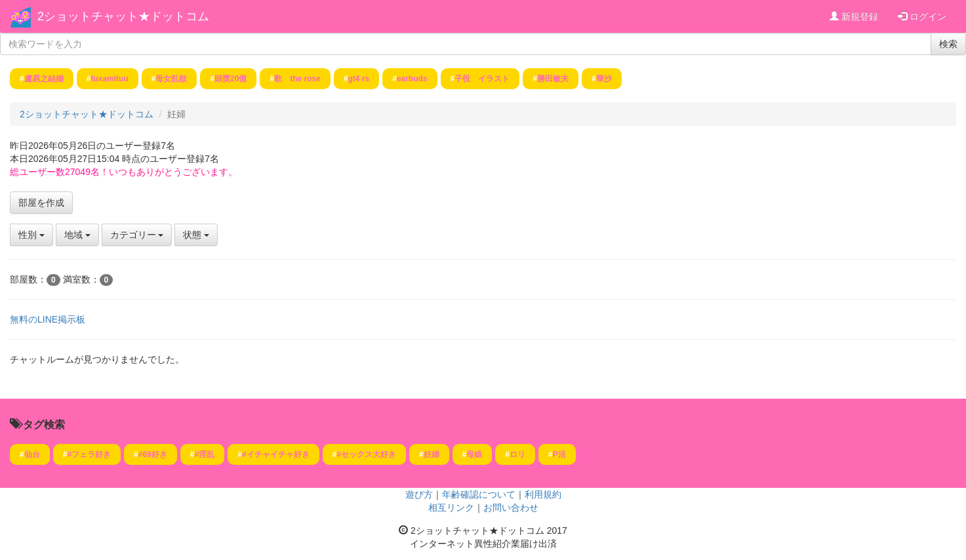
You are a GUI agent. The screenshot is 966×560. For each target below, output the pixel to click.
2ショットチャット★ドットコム (123, 16)
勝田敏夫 (553, 79)
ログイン (922, 16)
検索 (948, 44)
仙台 (32, 454)
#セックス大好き (366, 454)
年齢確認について (479, 494)
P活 (559, 454)
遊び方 (419, 494)
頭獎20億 (231, 79)
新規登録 (854, 16)
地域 (77, 235)
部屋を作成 (41, 203)
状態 (196, 235)
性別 (31, 235)
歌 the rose (297, 79)
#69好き (153, 454)
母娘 (474, 454)
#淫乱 (204, 454)
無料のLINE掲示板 (48, 319)
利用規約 (543, 494)
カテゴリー (137, 235)
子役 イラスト (482, 79)
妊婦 (432, 454)
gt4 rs (359, 79)
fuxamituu (109, 79)
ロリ (517, 454)
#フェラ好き (89, 454)
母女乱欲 (171, 79)
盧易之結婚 (44, 79)
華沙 (604, 79)
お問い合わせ (511, 508)
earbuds (412, 79)
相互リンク (451, 508)
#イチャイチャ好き (276, 454)
